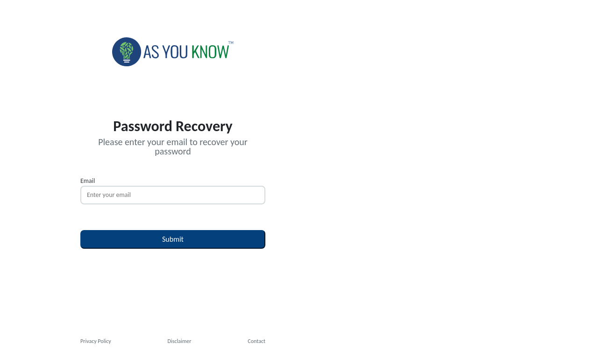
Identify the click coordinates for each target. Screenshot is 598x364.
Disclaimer (180, 341)
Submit (173, 239)
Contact (256, 341)
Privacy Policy (96, 341)
